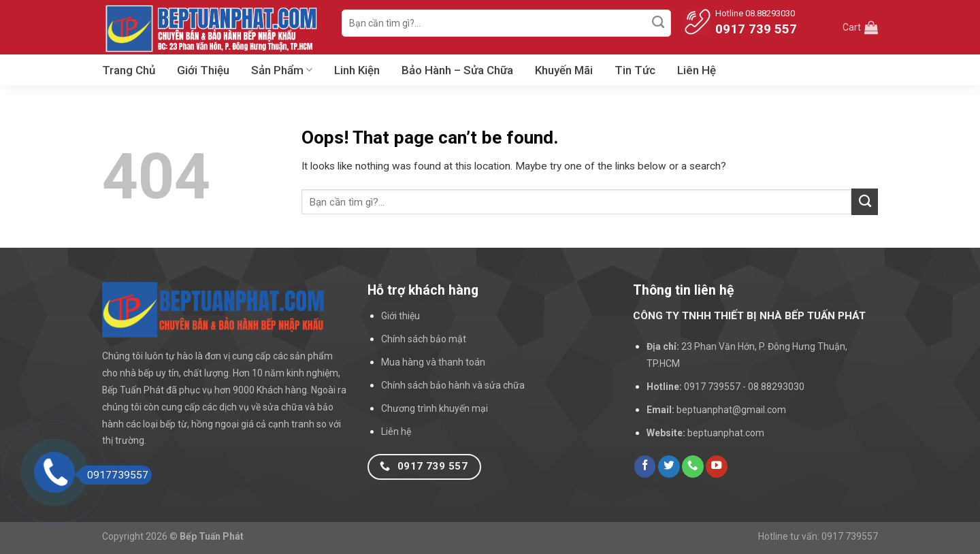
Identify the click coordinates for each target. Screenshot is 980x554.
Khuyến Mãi (564, 70)
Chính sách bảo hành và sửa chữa (453, 385)
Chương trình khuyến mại (435, 408)
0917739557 (113, 475)
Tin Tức (635, 70)
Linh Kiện (357, 70)
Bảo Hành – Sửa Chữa (457, 70)
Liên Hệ (697, 70)
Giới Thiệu (203, 70)
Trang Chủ (129, 70)
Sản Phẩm (282, 70)
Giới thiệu (401, 316)
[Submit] (659, 23)
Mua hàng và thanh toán (433, 362)
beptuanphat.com (726, 433)
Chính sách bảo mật (424, 339)
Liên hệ (396, 431)
